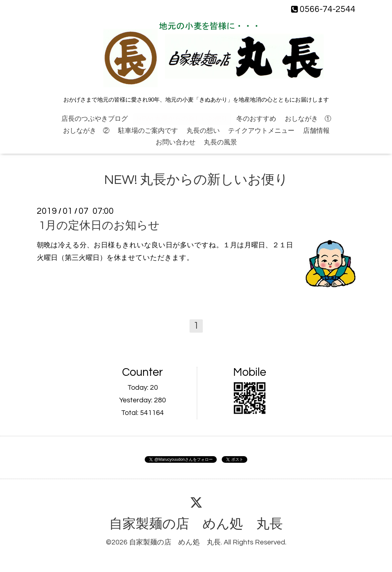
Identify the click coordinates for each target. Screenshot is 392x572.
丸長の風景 (220, 142)
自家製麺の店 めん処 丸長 (196, 524)
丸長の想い (203, 131)
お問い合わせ (176, 142)
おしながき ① (308, 119)
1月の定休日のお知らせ (99, 226)
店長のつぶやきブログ (95, 119)
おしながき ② (86, 131)
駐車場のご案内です (148, 131)
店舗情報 (316, 131)
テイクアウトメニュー (261, 131)
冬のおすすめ (256, 119)
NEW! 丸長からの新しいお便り (182, 119)
